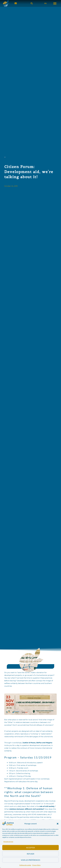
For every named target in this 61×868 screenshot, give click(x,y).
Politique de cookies (25, 865)
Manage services (8, 842)
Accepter (30, 848)
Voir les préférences (30, 860)
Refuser (31, 854)
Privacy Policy (36, 865)
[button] (58, 824)
